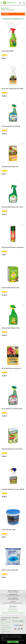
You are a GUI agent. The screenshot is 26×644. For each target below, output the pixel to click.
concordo (13, 642)
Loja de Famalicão (13, 610)
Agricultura (5, 8)
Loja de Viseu (13, 608)
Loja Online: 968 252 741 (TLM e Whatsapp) (13, 613)
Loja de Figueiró (13, 611)
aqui (23, 640)
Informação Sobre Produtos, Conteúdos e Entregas (6, 628)
